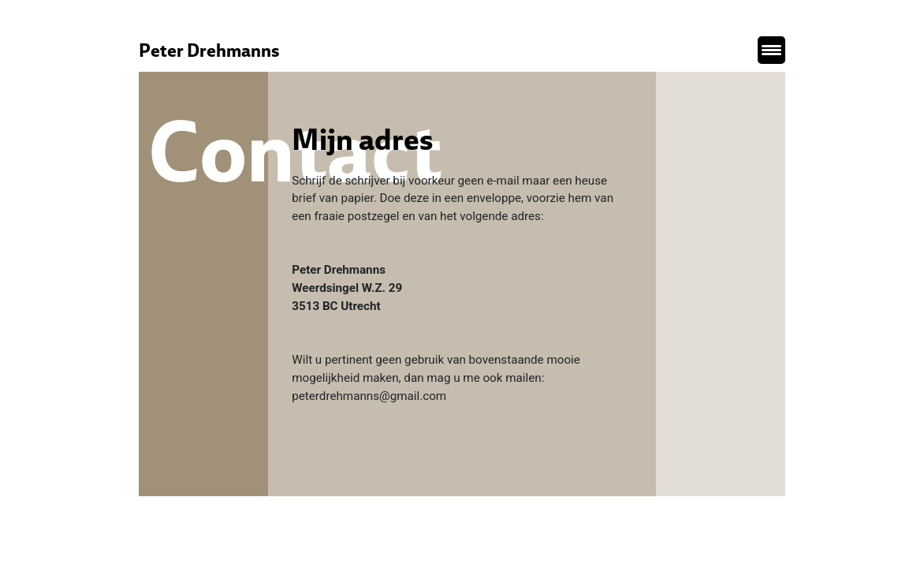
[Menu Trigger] (771, 50)
